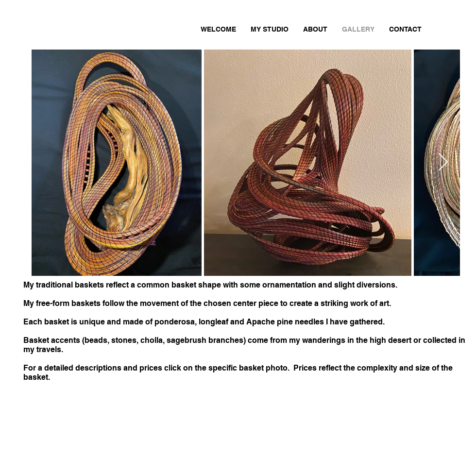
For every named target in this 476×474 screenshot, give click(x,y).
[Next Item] (443, 162)
